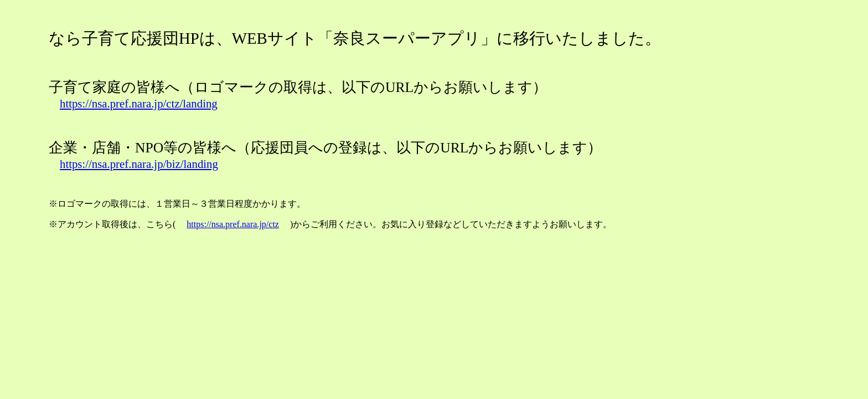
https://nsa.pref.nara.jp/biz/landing (139, 164)
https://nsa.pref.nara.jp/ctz (233, 224)
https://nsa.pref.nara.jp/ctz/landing (139, 103)
